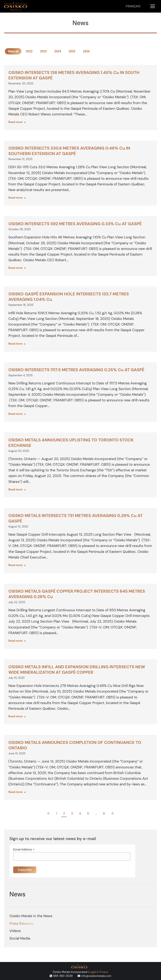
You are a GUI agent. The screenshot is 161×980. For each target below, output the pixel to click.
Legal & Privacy (99, 972)
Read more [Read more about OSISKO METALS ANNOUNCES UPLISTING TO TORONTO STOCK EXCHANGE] (17, 489)
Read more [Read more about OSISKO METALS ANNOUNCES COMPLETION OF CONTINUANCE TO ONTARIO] (17, 792)
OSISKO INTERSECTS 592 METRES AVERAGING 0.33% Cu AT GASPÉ (75, 224)
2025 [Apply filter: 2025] (72, 51)
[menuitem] (133, 6)
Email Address (24, 850)
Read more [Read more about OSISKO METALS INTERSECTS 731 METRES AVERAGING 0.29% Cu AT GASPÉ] (17, 565)
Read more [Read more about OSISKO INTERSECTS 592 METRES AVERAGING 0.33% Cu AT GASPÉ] (17, 268)
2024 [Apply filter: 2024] (58, 51)
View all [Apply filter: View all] (13, 51)
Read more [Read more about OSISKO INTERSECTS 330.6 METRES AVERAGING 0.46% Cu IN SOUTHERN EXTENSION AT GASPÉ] (17, 198)
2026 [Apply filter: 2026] (86, 51)
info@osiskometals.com (96, 976)
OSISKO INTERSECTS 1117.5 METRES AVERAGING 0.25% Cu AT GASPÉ (76, 370)
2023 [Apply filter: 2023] (43, 51)
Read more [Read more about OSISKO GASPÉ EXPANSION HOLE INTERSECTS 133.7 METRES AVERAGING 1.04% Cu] (17, 344)
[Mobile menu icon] (153, 6)
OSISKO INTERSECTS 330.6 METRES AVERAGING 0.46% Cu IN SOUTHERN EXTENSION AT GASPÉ (69, 151)
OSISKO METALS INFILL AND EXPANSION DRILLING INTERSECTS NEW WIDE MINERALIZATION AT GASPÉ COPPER (77, 670)
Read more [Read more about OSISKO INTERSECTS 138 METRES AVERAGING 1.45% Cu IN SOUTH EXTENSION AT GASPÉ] (17, 122)
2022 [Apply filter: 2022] (29, 51)
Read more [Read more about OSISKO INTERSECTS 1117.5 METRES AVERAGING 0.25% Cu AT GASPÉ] (17, 414)
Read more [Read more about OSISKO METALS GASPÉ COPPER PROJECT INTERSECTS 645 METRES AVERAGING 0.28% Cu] (17, 641)
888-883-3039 (63, 976)
